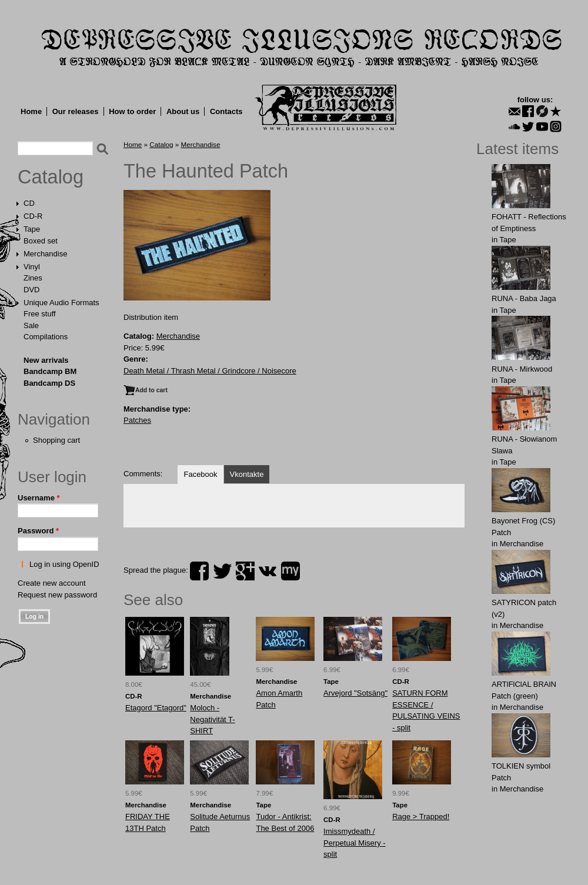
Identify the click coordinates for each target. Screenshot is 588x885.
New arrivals (46, 360)
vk (268, 571)
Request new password (57, 595)
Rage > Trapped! (421, 816)
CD (29, 203)
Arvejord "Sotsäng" (355, 693)
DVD (31, 290)
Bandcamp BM (50, 371)
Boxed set (41, 241)
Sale (31, 325)
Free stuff (40, 314)
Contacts (226, 111)
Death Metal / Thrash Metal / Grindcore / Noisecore (210, 371)
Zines (33, 278)
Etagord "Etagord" (156, 708)
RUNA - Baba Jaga (524, 298)
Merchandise (45, 254)
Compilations (46, 337)
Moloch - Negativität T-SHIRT (212, 719)
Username (39, 498)
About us (183, 111)
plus (245, 571)
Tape (32, 229)
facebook (199, 571)
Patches (137, 420)
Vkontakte (247, 474)
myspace (290, 571)
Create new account (52, 583)
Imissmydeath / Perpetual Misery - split (354, 843)
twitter (222, 571)
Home (31, 111)
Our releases (76, 111)
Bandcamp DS (49, 383)
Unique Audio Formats (61, 303)
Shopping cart (56, 440)
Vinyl (32, 267)
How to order (132, 111)
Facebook (200, 474)
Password (38, 531)
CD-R (33, 216)
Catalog (51, 177)
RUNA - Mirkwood (522, 369)
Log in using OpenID (64, 564)
